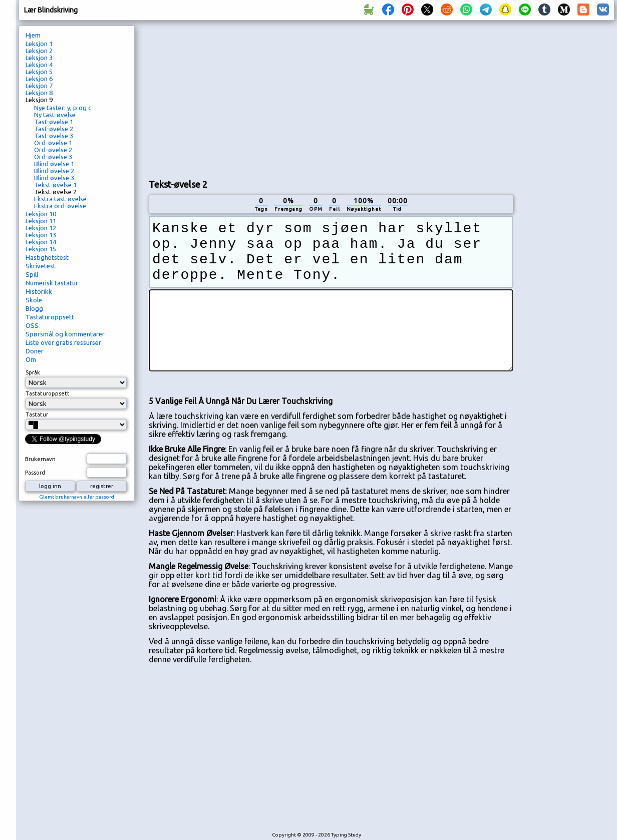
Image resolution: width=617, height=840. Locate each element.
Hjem (33, 35)
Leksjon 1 (39, 44)
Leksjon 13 (41, 235)
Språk (33, 372)
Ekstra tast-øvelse (60, 199)
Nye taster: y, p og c (63, 108)
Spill (32, 274)
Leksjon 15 (41, 249)
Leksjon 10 (41, 214)
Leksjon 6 (39, 79)
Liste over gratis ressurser (63, 342)
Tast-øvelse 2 (54, 129)
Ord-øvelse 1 (53, 143)
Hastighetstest (47, 257)
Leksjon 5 (39, 72)
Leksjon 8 (39, 93)
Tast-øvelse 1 (54, 122)
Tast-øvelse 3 (54, 136)
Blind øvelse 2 (54, 171)
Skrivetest (41, 266)
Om (31, 359)
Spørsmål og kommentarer (65, 334)
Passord (35, 473)
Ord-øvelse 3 (53, 157)
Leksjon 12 (41, 228)
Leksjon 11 (41, 221)
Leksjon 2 (39, 51)
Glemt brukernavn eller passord (77, 497)
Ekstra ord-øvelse (60, 206)
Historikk (39, 291)
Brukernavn (40, 459)
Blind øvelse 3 (54, 178)
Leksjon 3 (39, 58)
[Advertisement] (267, 98)
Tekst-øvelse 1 (55, 185)
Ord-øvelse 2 (53, 150)
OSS (32, 325)
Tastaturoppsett (50, 317)
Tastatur (37, 414)
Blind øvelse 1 (54, 164)
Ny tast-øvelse (55, 115)
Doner (35, 351)
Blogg (34, 308)
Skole (34, 300)
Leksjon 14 (41, 242)
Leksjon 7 (39, 86)
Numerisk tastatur (52, 283)
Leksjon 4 (39, 65)
